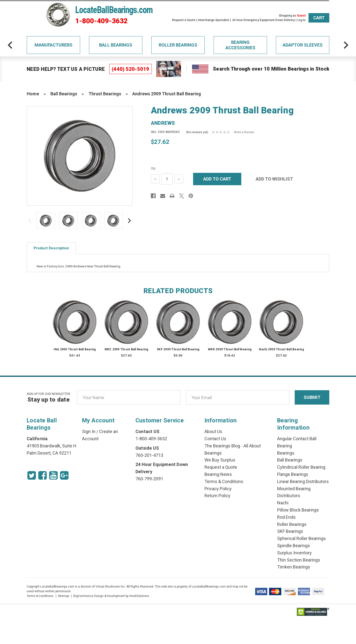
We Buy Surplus (220, 460)
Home (33, 94)
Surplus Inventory (294, 553)
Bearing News (218, 474)
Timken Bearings (294, 567)
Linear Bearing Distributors (303, 481)
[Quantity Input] (167, 179)
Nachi (283, 503)
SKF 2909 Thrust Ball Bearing (178, 349)
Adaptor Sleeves (303, 45)
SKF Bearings (290, 531)
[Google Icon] (64, 475)
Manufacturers (54, 45)
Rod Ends (286, 517)
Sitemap (63, 596)
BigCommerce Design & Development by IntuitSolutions (111, 596)
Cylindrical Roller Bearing (301, 467)
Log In (301, 20)
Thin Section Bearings (299, 560)
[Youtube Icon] (53, 475)
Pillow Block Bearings (298, 510)
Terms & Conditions (224, 481)
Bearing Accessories (240, 45)
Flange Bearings (293, 474)
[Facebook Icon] (43, 475)
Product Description (51, 248)
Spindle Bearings (294, 546)
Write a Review (244, 132)
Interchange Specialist (214, 20)
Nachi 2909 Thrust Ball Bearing (281, 349)
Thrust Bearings (105, 94)
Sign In (89, 431)
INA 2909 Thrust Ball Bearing (75, 349)
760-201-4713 (149, 455)
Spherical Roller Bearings (301, 538)
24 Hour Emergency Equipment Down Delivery (263, 20)
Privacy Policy (218, 489)
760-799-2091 (149, 479)
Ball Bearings (116, 45)
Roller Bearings (178, 45)
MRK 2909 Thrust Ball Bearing (230, 349)
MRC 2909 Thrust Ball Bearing (126, 349)
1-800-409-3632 (101, 21)
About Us (213, 431)
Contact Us (215, 439)
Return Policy (217, 496)
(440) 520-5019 (131, 69)
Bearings (286, 453)
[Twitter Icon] (32, 475)
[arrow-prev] (10, 45)
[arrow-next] (346, 45)
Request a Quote (184, 20)
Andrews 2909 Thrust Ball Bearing (167, 94)
